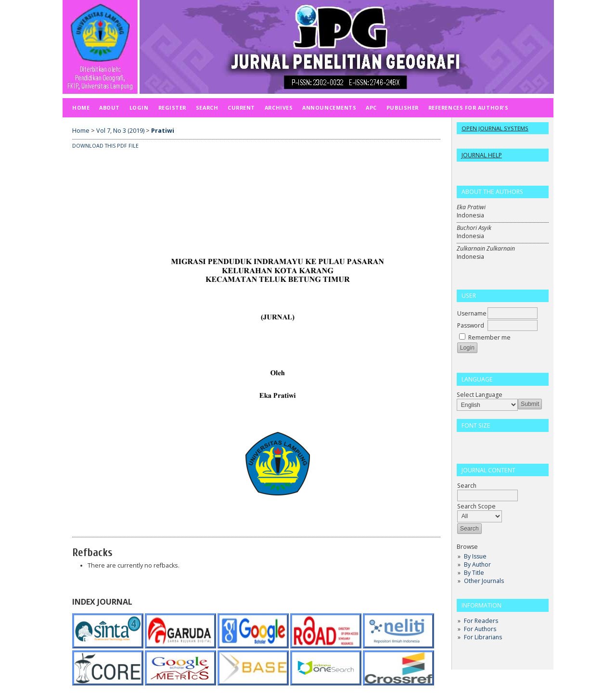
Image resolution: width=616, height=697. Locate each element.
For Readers (481, 621)
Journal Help (482, 155)
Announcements (329, 108)
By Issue (475, 556)
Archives (279, 108)
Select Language (480, 395)
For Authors (480, 629)
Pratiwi (163, 131)
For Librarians (483, 637)
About (109, 108)
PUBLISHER (403, 108)
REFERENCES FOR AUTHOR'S (468, 108)
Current (241, 108)
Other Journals (484, 581)
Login (139, 108)
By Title (474, 573)
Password (471, 325)
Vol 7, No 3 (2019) (120, 131)
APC (371, 108)
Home (81, 108)
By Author (477, 564)
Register (172, 108)
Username (472, 313)
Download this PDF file (105, 146)
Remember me (489, 337)
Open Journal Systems (495, 128)
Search (207, 108)
